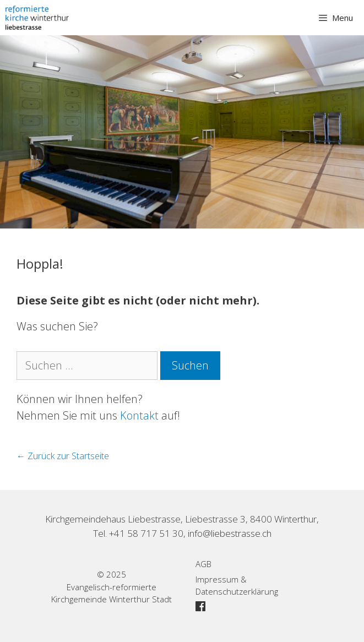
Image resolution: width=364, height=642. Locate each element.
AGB (203, 564)
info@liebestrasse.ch (230, 533)
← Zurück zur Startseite (63, 456)
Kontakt (139, 415)
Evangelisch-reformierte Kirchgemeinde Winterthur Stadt (112, 593)
